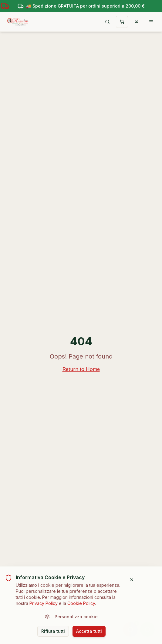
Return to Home (81, 369)
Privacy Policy (44, 603)
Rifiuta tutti (53, 631)
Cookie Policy (81, 603)
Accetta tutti (89, 631)
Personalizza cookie (71, 616)
